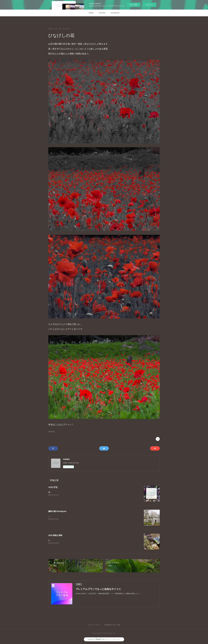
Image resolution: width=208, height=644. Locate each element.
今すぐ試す (134, 5)
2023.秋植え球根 (55, 535)
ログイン (150, 5)
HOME (91, 13)
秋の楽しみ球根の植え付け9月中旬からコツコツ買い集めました (71, 540)
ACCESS (102, 13)
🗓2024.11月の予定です (57, 492)
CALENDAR (115, 13)
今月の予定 (53, 487)
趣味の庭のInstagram (57, 511)
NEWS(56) (51, 432)
